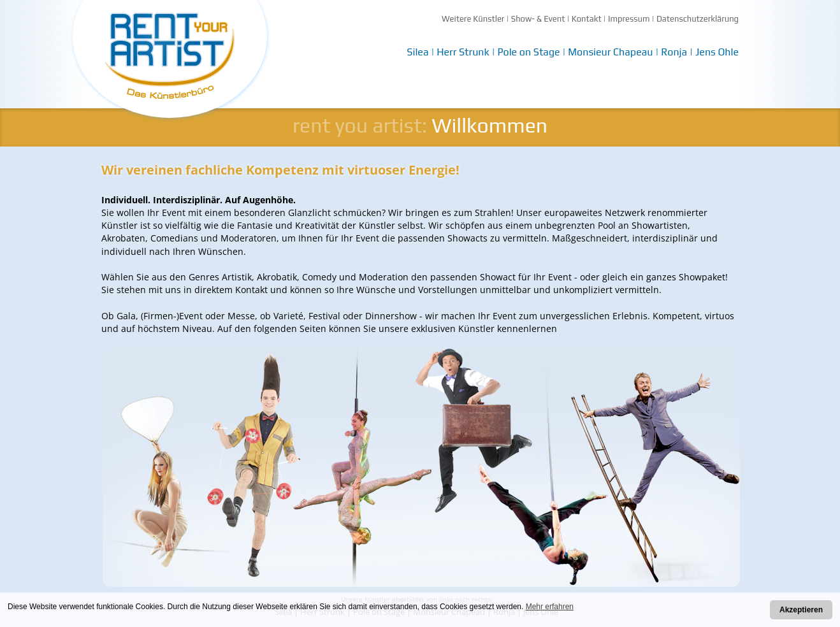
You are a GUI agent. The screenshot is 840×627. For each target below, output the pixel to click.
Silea (417, 52)
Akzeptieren (801, 610)
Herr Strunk (463, 52)
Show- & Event (538, 19)
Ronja (674, 52)
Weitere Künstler (473, 19)
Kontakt (587, 19)
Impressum (629, 19)
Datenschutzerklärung (698, 19)
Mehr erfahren (550, 607)
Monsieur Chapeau (610, 52)
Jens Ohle (717, 52)
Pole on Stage (528, 52)
